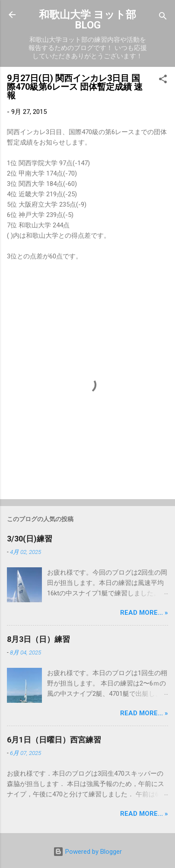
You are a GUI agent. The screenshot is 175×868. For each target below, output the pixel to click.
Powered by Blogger (87, 852)
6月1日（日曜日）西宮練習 (54, 740)
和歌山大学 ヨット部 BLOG (87, 20)
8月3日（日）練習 (38, 639)
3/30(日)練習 (30, 539)
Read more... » (144, 613)
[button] (163, 80)
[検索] (163, 17)
